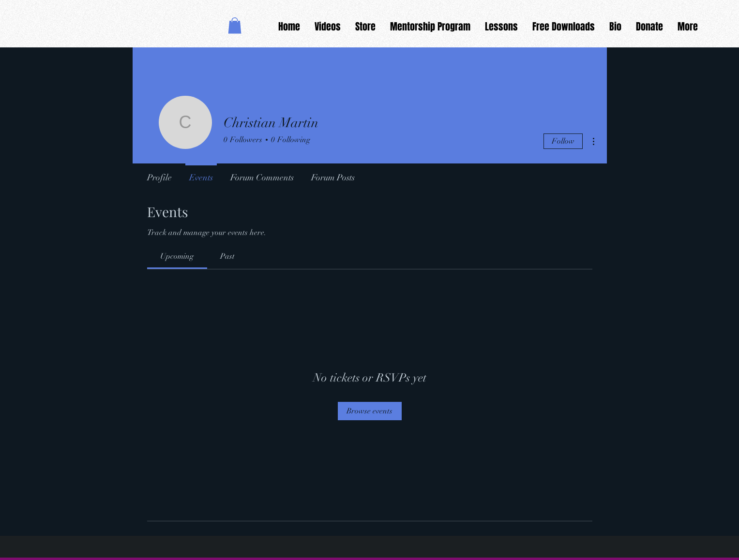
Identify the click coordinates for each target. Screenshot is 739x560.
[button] (235, 25)
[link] (177, 256)
